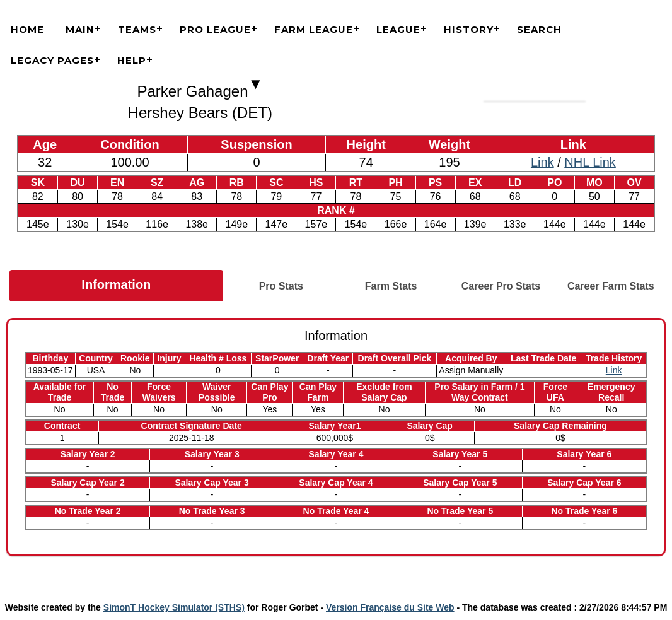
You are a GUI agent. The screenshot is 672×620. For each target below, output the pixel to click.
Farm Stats (391, 286)
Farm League (314, 29)
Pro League (215, 29)
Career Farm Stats (611, 286)
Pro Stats (281, 286)
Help (132, 60)
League (398, 29)
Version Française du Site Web (390, 607)
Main (80, 29)
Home (27, 29)
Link (542, 162)
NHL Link (590, 162)
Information (116, 284)
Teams (137, 29)
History (469, 29)
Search (539, 29)
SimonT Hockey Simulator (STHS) (174, 607)
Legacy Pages (52, 60)
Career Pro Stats (501, 286)
